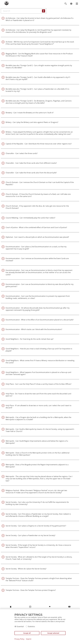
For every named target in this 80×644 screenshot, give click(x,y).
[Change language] (71, 4)
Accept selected (53, 633)
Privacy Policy (19, 639)
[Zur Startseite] (7, 5)
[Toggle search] (66, 4)
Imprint (29, 639)
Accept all (27, 633)
